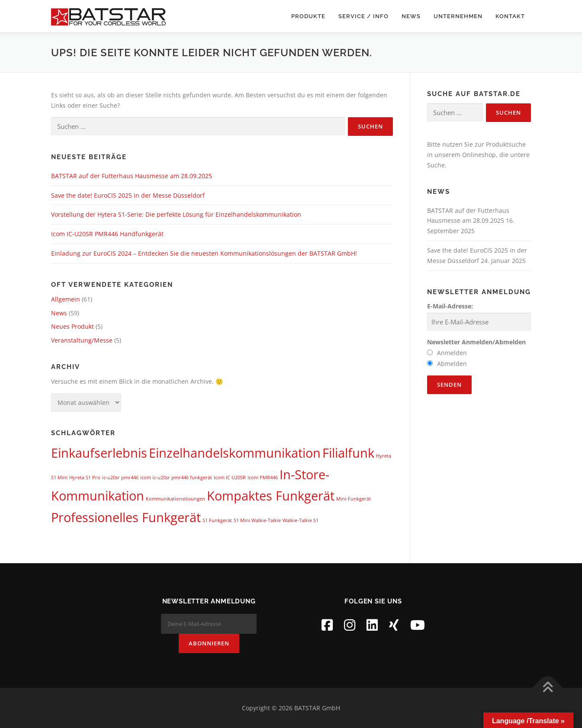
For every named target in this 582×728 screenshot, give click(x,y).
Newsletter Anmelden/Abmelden (476, 342)
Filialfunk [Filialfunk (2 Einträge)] (348, 453)
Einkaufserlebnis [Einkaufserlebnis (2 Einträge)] (99, 453)
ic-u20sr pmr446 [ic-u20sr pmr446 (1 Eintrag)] (120, 478)
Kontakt (510, 16)
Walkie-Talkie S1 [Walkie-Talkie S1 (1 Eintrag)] (301, 520)
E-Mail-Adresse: (450, 306)
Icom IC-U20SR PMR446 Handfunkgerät (107, 234)
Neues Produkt (72, 326)
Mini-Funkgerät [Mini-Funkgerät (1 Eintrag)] (354, 499)
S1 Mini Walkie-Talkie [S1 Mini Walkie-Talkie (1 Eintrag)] (257, 520)
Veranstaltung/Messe (82, 340)
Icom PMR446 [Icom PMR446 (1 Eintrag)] (263, 478)
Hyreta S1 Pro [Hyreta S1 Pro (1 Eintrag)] (85, 478)
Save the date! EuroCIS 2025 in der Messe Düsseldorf (128, 195)
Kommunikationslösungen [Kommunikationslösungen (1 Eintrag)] (175, 499)
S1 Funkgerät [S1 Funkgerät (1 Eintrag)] (217, 520)
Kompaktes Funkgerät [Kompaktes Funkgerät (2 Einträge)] (271, 496)
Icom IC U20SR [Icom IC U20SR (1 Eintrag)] (230, 478)
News (411, 16)
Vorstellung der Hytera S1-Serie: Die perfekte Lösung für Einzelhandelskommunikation (176, 214)
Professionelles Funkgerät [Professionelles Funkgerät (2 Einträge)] (126, 517)
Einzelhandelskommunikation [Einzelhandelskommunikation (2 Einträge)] (235, 453)
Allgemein (66, 299)
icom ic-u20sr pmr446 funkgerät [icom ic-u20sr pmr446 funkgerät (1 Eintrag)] (176, 478)
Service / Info (363, 16)
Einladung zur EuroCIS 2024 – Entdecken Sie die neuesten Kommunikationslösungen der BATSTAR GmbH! (204, 253)
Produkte (308, 16)
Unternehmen (458, 16)
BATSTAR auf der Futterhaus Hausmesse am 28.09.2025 (132, 176)
